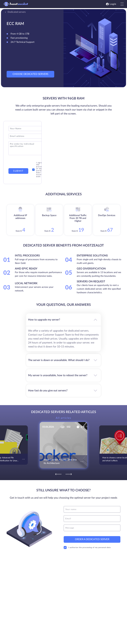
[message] (92, 528)
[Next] (69, 474)
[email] (92, 519)
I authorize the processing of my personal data (87, 548)
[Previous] (58, 474)
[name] (92, 509)
